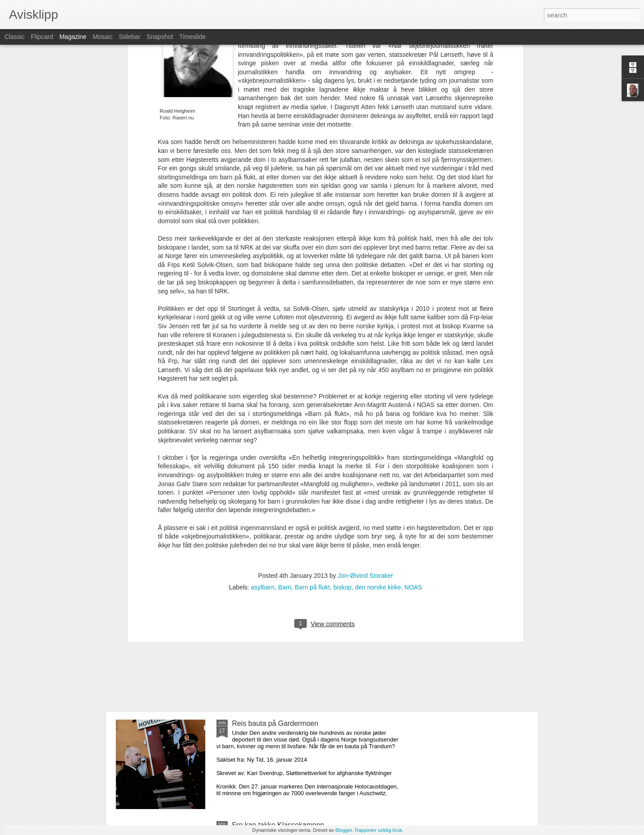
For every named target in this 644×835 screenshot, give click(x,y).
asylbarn (263, 451)
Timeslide (193, 37)
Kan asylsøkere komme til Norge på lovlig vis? (205, 606)
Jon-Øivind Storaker (365, 439)
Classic (15, 37)
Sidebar (130, 37)
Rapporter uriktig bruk (378, 830)
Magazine (73, 37)
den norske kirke (378, 451)
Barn (285, 451)
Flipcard (42, 37)
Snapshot (160, 37)
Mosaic (102, 37)
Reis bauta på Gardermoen (275, 723)
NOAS (413, 451)
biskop (343, 451)
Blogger (344, 830)
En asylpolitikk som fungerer (176, 675)
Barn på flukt (312, 451)
